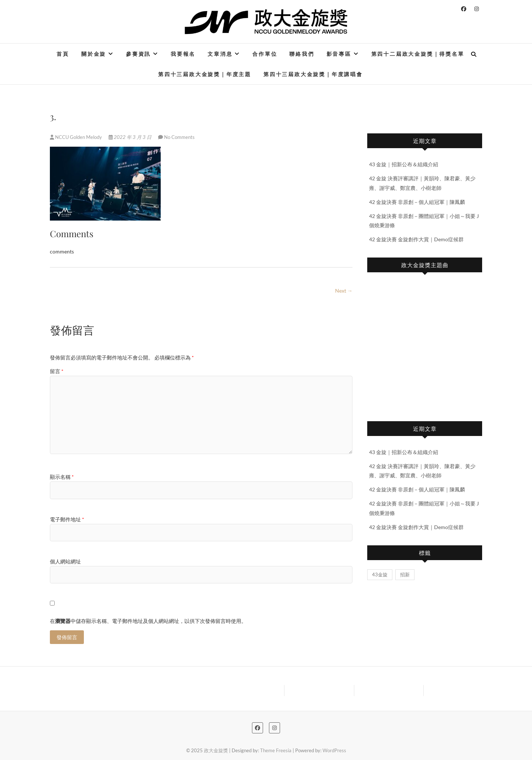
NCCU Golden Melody (76, 137)
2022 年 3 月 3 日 (131, 137)
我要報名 (183, 54)
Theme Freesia (276, 750)
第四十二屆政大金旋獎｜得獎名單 (418, 54)
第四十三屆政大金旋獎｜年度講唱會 (313, 74)
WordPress (334, 750)
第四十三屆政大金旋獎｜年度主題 (205, 74)
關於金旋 (94, 54)
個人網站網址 (65, 561)
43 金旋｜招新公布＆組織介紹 (404, 164)
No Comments (179, 137)
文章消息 (220, 54)
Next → (344, 291)
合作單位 (265, 54)
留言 (57, 371)
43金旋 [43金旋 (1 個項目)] (380, 575)
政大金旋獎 (216, 750)
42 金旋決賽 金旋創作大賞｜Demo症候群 (416, 239)
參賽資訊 (138, 54)
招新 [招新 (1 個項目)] (405, 575)
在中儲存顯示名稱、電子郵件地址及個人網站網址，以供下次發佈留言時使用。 (148, 621)
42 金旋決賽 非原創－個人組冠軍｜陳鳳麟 (417, 202)
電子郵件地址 (67, 519)
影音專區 (339, 54)
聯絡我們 (302, 54)
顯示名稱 (62, 477)
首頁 (63, 54)
